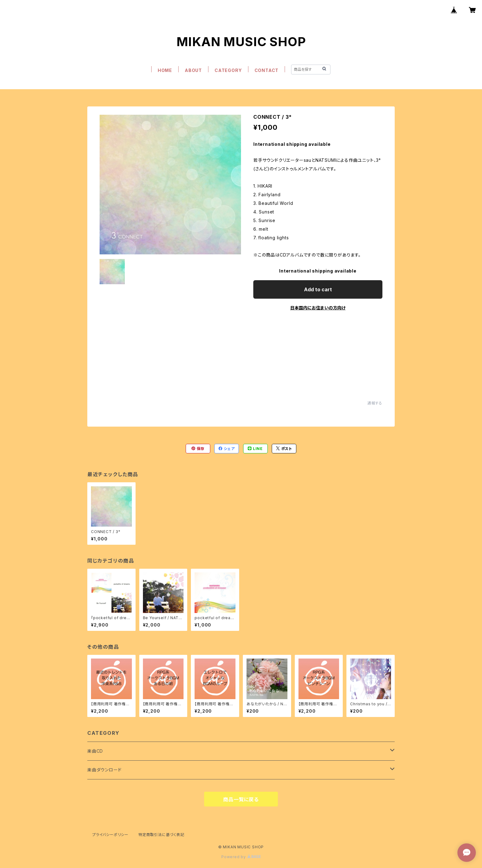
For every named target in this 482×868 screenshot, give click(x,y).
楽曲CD (95, 751)
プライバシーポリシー (110, 835)
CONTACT (267, 70)
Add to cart (318, 289)
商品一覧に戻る (241, 799)
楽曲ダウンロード (104, 770)
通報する (375, 403)
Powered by (241, 857)
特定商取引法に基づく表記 (161, 835)
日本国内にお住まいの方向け (318, 308)
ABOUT (193, 70)
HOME (165, 70)
